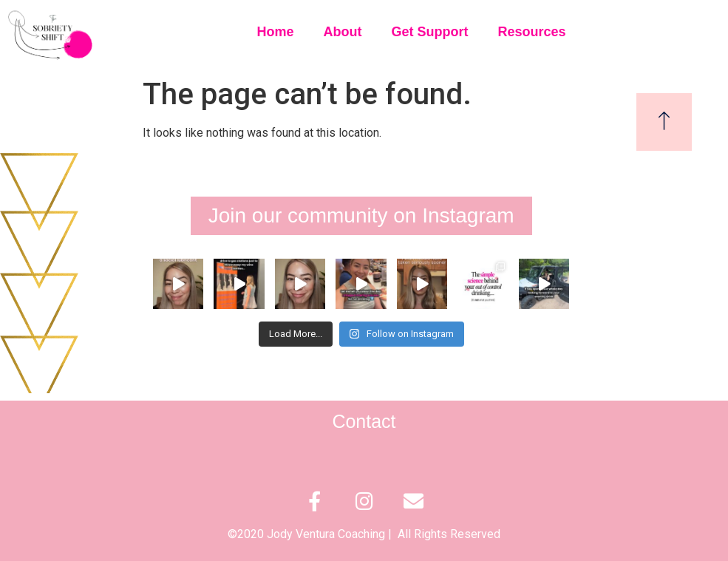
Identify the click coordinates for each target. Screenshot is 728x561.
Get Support (429, 32)
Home (275, 32)
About (342, 32)
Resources (531, 32)
